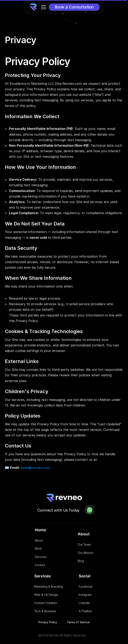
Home (40, 530)
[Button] (74, 7)
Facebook (86, 586)
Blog (81, 561)
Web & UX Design (46, 595)
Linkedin (84, 603)
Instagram (85, 595)
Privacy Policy (48, 622)
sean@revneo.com (35, 468)
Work (38, 549)
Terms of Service (78, 622)
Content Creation (46, 603)
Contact (40, 565)
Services (41, 557)
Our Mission (86, 553)
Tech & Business (45, 611)
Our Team (84, 544)
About (39, 540)
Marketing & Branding (49, 586)
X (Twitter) (85, 611)
